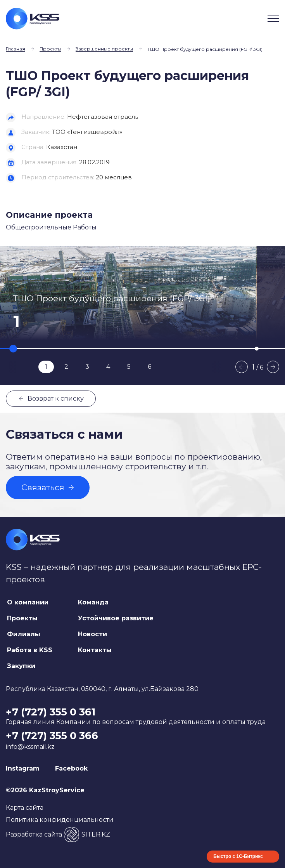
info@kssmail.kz (30, 747)
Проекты (50, 49)
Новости (92, 634)
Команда (93, 602)
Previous (242, 367)
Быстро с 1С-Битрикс (238, 856)
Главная (16, 49)
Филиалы (24, 634)
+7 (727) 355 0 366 (52, 736)
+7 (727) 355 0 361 (51, 712)
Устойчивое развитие (116, 618)
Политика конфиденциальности (60, 820)
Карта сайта (25, 808)
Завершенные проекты (104, 49)
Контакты (95, 650)
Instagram (23, 768)
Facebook (71, 768)
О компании (28, 602)
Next (273, 367)
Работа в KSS (30, 650)
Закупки (21, 666)
